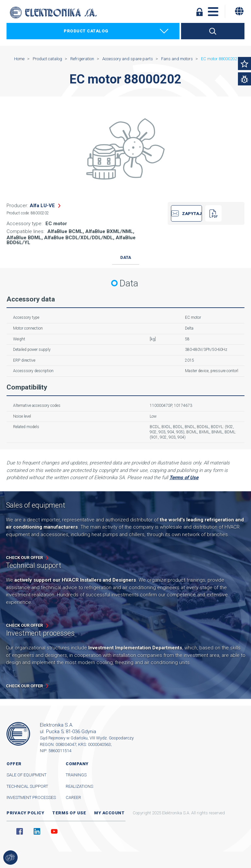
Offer (14, 764)
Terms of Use (184, 478)
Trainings (76, 775)
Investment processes (31, 797)
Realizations (79, 786)
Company (77, 764)
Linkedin (37, 831)
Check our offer (24, 558)
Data (126, 257)
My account (109, 813)
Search (213, 31)
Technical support (27, 786)
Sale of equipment (26, 775)
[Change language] (239, 11)
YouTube (54, 831)
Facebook (20, 831)
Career (73, 797)
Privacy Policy (25, 813)
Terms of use (69, 813)
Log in (199, 12)
